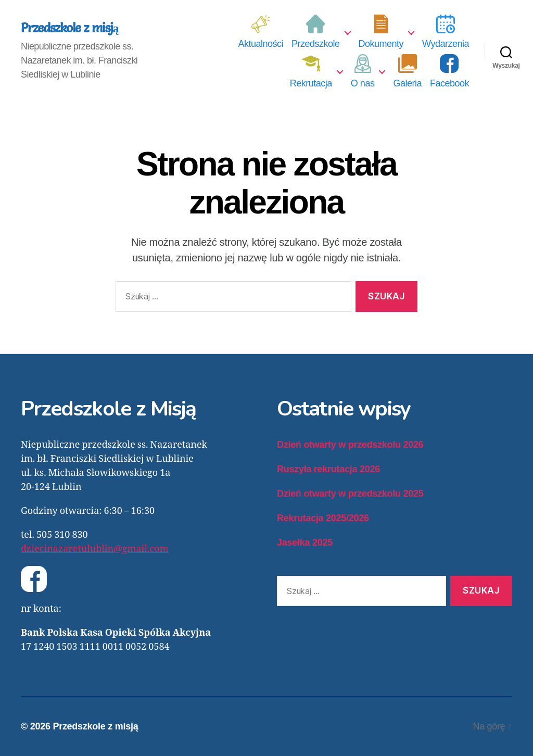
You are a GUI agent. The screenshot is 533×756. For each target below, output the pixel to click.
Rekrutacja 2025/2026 (323, 518)
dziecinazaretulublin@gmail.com (95, 549)
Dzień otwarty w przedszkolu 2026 (350, 445)
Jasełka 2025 (305, 543)
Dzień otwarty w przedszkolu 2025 (350, 494)
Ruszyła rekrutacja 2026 (328, 469)
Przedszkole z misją (70, 28)
